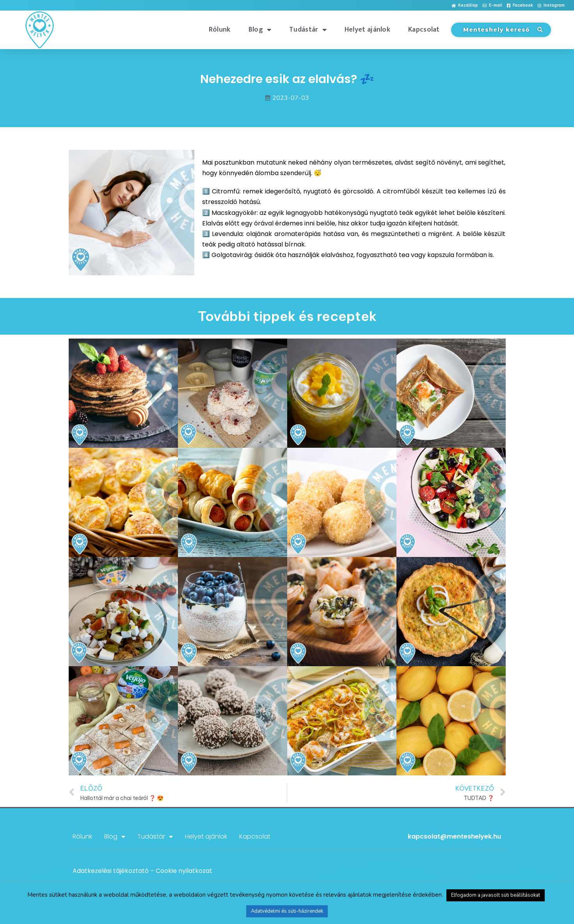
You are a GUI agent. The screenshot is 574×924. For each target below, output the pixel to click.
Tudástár (308, 30)
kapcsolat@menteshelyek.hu (454, 836)
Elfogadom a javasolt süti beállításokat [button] (496, 895)
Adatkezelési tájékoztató (111, 871)
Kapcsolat (424, 30)
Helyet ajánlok (367, 30)
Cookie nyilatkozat (184, 871)
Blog (260, 30)
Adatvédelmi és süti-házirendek (287, 911)
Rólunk (220, 30)
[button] (465, 6)
